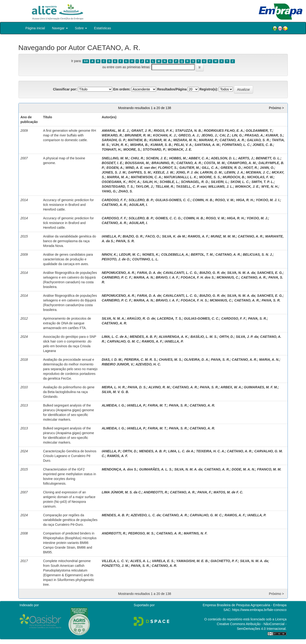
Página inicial (35, 28)
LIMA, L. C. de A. (115, 337)
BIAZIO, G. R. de (212, 273)
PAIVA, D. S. (137, 387)
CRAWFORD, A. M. (242, 163)
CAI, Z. (225, 135)
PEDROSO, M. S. (141, 533)
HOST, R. (251, 168)
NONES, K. (151, 254)
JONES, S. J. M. (114, 172)
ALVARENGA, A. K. (173, 337)
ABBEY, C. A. (199, 158)
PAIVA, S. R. (125, 241)
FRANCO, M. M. (269, 469)
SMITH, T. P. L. (263, 182)
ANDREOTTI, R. (156, 492)
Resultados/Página (172, 89)
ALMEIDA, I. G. (113, 405)
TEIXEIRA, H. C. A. (211, 451)
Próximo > (276, 108)
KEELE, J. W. (164, 172)
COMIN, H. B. (203, 200)
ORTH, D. (226, 337)
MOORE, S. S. (210, 177)
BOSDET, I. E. (112, 163)
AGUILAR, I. (138, 205)
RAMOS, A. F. (198, 236)
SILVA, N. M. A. (113, 318)
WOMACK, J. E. (180, 149)
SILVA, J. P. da (247, 337)
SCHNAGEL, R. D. (195, 182)
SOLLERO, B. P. (141, 200)
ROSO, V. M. (224, 200)
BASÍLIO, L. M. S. (204, 337)
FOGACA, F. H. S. (194, 300)
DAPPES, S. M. (140, 172)
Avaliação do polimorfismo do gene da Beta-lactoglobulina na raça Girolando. (69, 392)
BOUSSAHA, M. (137, 163)
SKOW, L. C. (240, 182)
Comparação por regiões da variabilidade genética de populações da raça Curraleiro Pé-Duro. (70, 520)
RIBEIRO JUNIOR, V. (118, 364)
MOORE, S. (132, 149)
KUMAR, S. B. (161, 145)
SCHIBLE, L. (169, 182)
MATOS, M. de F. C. (228, 492)
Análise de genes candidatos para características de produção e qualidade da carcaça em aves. (68, 259)
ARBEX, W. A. (231, 387)
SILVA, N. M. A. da (241, 273)
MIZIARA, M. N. (185, 140)
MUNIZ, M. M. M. (223, 236)
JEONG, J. (209, 135)
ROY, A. (134, 182)
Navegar (60, 28)
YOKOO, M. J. (257, 218)
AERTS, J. (246, 158)
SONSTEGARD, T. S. (118, 186)
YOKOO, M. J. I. (268, 200)
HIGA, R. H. (245, 200)
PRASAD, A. (254, 135)
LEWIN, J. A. (234, 172)
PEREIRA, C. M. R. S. (140, 360)
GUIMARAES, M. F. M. (261, 387)
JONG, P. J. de (187, 172)
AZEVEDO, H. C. (148, 364)
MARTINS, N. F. (195, 533)
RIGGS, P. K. (163, 131)
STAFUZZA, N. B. (188, 131)
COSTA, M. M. (215, 163)
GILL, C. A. (210, 168)
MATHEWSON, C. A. (146, 177)
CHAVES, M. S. (170, 360)
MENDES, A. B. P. (143, 337)
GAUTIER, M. (190, 168)
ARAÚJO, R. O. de (141, 318)
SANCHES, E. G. (270, 273)
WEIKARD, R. (112, 135)
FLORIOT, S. (168, 168)
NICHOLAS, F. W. (260, 177)
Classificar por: (65, 89)
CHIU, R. (137, 158)
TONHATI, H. (112, 149)
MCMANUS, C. (228, 277)
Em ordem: (122, 89)
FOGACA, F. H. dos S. (198, 277)
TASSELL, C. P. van (191, 186)
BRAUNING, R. (163, 163)
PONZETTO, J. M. (115, 566)
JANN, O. (267, 168)
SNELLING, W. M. (115, 158)
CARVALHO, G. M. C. (123, 341)
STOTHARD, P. (154, 149)
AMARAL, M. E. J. (116, 131)
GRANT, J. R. (142, 131)
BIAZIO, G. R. (133, 236)
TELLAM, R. (165, 186)
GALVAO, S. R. (258, 140)
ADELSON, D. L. (224, 158)
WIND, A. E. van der (141, 168)
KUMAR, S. (274, 135)
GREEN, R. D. (231, 168)
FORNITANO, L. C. (236, 145)
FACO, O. (153, 236)
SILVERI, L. (220, 182)
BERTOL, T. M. (202, 254)
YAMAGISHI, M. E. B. (192, 561)
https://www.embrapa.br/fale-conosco (259, 610)
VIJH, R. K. (120, 145)
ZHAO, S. (126, 191)
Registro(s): (209, 89)
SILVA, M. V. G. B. (115, 392)
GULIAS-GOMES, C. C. (173, 200)
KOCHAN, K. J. (165, 135)
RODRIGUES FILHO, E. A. (224, 131)
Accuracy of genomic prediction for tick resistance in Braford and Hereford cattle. (68, 205)
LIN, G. (237, 135)
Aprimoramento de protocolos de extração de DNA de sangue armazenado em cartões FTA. (67, 323)
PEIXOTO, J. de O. (116, 259)
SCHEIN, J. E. (157, 158)
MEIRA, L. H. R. (114, 387)
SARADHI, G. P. (114, 140)
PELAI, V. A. (183, 145)
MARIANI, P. (208, 140)
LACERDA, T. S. (170, 318)
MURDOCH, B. (234, 177)
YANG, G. (109, 191)
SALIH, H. (150, 182)
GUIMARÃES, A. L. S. (156, 469)
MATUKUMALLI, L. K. (181, 177)
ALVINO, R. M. (159, 387)
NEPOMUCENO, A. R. (119, 273)
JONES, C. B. (263, 145)
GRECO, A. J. (189, 135)
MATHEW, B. (138, 140)
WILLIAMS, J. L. (221, 186)
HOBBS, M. (178, 158)
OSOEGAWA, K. (114, 182)
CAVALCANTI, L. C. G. (180, 273)
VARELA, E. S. (163, 561)
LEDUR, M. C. (130, 254)
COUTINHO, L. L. (145, 259)
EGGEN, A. (115, 168)
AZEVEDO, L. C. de (146, 515)
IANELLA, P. (111, 236)
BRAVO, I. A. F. (167, 277)
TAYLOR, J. (144, 186)
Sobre (81, 28)
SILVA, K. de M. (174, 236)
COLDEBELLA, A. (175, 254)
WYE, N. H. (270, 186)
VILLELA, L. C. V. (115, 561)
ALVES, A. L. (140, 561)
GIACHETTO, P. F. (224, 561)
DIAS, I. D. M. (112, 360)
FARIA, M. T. (157, 405)
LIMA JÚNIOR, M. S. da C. (122, 492)
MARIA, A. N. (144, 277)
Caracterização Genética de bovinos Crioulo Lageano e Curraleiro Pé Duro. (70, 456)
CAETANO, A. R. (232, 140)
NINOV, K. (110, 254)
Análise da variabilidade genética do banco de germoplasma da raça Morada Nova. (69, 241)
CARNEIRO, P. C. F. (117, 277)
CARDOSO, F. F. (114, 200)
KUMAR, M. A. (160, 140)
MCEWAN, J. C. (258, 172)
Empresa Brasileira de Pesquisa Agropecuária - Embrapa (245, 605)
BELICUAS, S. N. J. (258, 254)
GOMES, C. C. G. (168, 218)
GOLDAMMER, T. (259, 131)
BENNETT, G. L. (268, 158)
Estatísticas (103, 28)
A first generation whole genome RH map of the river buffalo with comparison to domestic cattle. (69, 135)
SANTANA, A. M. (207, 145)
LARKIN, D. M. (211, 172)
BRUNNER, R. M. (138, 135)
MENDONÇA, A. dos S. (120, 469)
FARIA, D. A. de (149, 273)
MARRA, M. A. (118, 177)
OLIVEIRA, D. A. (196, 360)
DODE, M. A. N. (243, 469)
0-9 (86, 61)
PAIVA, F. (205, 492)
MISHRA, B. (139, 145)
